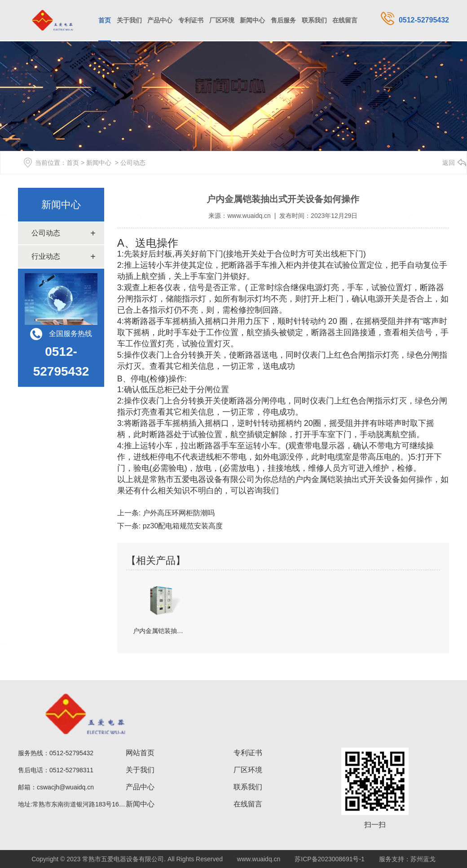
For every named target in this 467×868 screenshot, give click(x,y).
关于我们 (129, 20)
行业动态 (46, 256)
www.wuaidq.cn (249, 216)
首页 (105, 20)
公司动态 (46, 233)
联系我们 (314, 20)
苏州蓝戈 (423, 859)
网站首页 (140, 753)
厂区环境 (222, 20)
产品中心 (160, 20)
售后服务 (283, 20)
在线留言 (345, 20)
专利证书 (191, 20)
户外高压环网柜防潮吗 (177, 513)
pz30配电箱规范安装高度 (182, 526)
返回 (449, 163)
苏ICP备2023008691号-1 (330, 859)
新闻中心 (252, 20)
